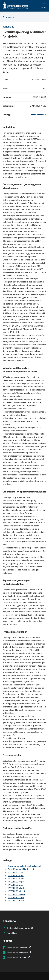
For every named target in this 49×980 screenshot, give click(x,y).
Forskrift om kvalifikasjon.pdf (21, 869)
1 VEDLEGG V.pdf (16, 885)
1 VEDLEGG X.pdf (16, 901)
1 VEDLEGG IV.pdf (16, 882)
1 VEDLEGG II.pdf (16, 875)
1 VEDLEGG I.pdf (15, 872)
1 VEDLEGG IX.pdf (16, 897)
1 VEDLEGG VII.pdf (16, 891)
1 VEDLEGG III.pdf (16, 879)
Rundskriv (10, 17)
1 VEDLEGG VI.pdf (16, 888)
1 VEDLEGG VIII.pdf (16, 894)
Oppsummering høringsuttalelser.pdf (24, 866)
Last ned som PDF (38, 115)
